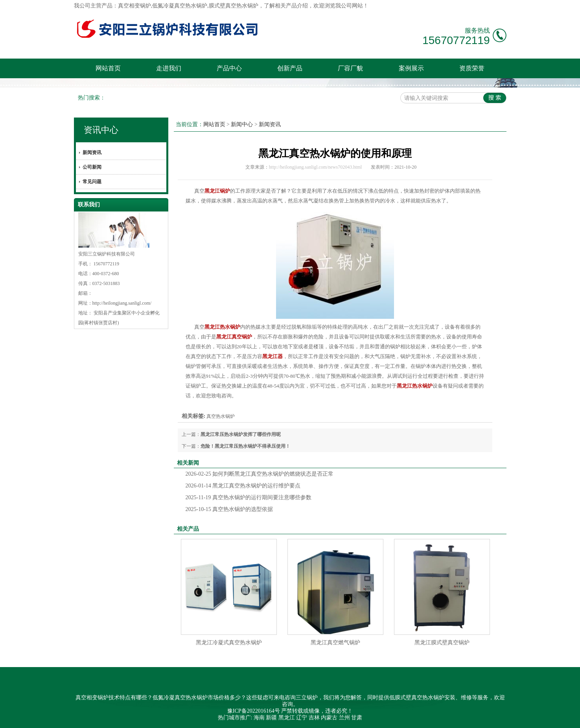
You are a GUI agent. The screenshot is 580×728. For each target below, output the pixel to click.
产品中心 (229, 68)
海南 (259, 718)
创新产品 (290, 68)
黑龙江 (287, 718)
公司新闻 (92, 167)
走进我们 (169, 68)
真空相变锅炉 (134, 6)
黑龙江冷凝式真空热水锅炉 (229, 643)
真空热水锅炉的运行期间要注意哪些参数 (249, 497)
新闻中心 (242, 124)
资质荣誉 (472, 68)
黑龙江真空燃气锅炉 (335, 643)
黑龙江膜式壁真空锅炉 (442, 643)
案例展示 (411, 68)
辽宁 (302, 718)
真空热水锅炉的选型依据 (229, 509)
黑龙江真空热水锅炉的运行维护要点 (243, 486)
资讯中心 (101, 130)
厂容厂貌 (350, 68)
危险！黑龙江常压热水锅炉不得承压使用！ (245, 446)
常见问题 (92, 182)
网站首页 (108, 68)
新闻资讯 (92, 153)
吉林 (314, 718)
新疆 (271, 718)
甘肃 (357, 718)
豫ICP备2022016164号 (254, 711)
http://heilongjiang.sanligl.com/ (122, 303)
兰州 (344, 718)
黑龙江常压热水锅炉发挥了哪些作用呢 (241, 434)
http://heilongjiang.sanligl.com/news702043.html (315, 167)
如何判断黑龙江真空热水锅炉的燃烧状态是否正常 (260, 474)
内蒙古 (329, 718)
